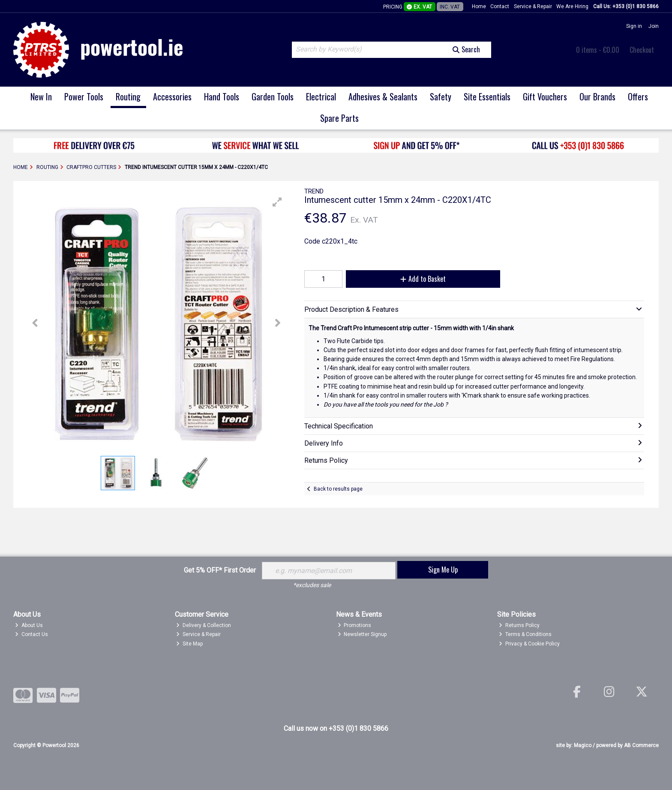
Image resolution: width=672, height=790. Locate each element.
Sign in (634, 26)
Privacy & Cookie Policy (529, 644)
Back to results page (338, 489)
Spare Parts (339, 118)
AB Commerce (641, 745)
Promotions (355, 625)
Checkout (642, 50)
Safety (441, 96)
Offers (638, 96)
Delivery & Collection (204, 625)
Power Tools (84, 96)
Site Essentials (487, 96)
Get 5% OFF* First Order (220, 570)
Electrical (321, 96)
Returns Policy (519, 625)
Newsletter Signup (362, 634)
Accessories (172, 96)
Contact (500, 6)
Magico (583, 745)
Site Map (189, 644)
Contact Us (31, 634)
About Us (29, 625)
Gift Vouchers (545, 96)
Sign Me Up (443, 570)
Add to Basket (423, 279)
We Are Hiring (572, 6)
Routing (128, 96)
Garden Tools (273, 96)
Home (479, 6)
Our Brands (597, 96)
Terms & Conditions (525, 634)
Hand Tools (222, 96)
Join (654, 26)
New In (41, 96)
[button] (277, 202)
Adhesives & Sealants (383, 96)
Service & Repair (533, 6)
